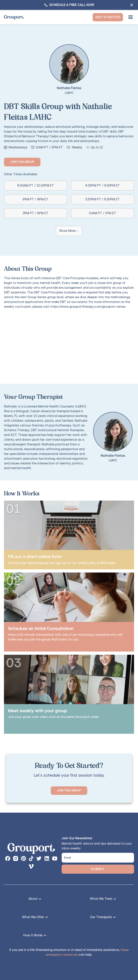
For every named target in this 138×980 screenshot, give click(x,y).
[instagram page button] (16, 858)
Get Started (108, 17)
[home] (14, 17)
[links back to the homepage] (31, 849)
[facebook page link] (8, 858)
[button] (130, 17)
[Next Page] (69, 231)
